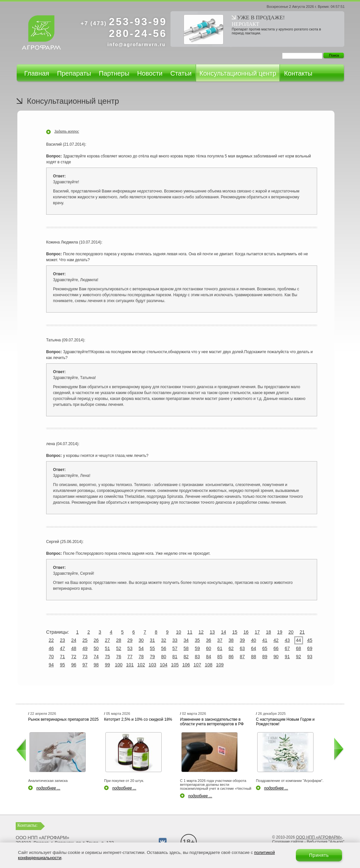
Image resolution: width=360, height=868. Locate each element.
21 (302, 632)
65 (265, 648)
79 (153, 657)
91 (287, 657)
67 (287, 648)
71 (63, 657)
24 (74, 640)
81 (175, 657)
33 (175, 640)
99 (107, 665)
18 (269, 632)
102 (141, 665)
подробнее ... (48, 788)
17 (257, 632)
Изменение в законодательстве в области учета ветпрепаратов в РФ (212, 722)
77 (130, 657)
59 (197, 648)
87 (243, 657)
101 (130, 665)
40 (254, 640)
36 (209, 640)
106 (186, 665)
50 (96, 648)
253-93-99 (124, 22)
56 (164, 648)
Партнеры (114, 73)
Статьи (181, 73)
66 (276, 648)
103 (152, 665)
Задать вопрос (67, 131)
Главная (37, 73)
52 (119, 648)
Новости (150, 73)
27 (107, 640)
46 (51, 648)
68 (298, 648)
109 (220, 665)
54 (141, 648)
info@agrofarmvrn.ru (136, 45)
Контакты (298, 73)
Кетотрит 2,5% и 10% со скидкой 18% (138, 719)
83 (197, 657)
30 (141, 640)
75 (107, 657)
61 (220, 648)
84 (209, 657)
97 (85, 665)
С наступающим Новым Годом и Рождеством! (285, 722)
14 (224, 632)
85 (220, 657)
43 (287, 640)
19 (280, 632)
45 (310, 640)
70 (51, 657)
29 (130, 640)
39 (243, 640)
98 (96, 665)
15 (235, 632)
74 (96, 657)
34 (186, 640)
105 (175, 665)
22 (51, 640)
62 (231, 648)
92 (298, 657)
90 (276, 657)
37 (220, 640)
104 (163, 665)
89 (265, 657)
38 (231, 640)
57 (175, 648)
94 (51, 665)
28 (119, 640)
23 (63, 640)
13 (212, 632)
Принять (319, 855)
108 (209, 665)
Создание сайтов (288, 842)
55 (153, 648)
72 (74, 657)
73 (85, 657)
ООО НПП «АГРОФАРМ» (319, 837)
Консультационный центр (238, 73)
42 (276, 640)
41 (265, 640)
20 (291, 632)
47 (63, 648)
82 (186, 657)
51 (107, 648)
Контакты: (27, 825)
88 (254, 657)
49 (85, 648)
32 (164, 640)
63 (243, 648)
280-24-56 (138, 34)
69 (310, 648)
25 (85, 640)
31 (153, 640)
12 (201, 632)
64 (254, 648)
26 (96, 640)
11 (190, 632)
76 (119, 657)
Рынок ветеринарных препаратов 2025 (63, 719)
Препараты (74, 73)
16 (246, 632)
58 (186, 648)
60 (209, 648)
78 (141, 657)
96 (74, 665)
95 (63, 665)
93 (310, 657)
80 (164, 657)
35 (197, 640)
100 (119, 665)
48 (74, 648)
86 (231, 657)
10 (179, 632)
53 (130, 648)
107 (197, 665)
